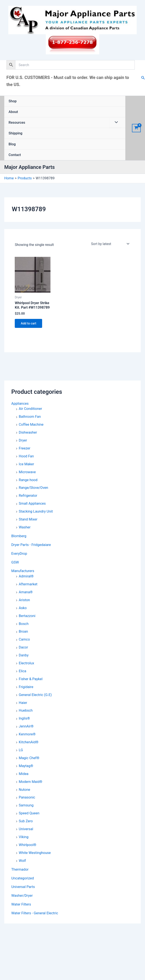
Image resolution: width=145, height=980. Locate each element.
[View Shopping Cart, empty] (136, 128)
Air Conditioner (30, 409)
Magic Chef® (29, 758)
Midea (24, 774)
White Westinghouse (35, 853)
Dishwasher (28, 432)
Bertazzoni (27, 616)
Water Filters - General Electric (35, 913)
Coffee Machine (31, 425)
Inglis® (24, 718)
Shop (13, 101)
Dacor (23, 647)
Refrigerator (28, 496)
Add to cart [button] (28, 323)
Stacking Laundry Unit (36, 511)
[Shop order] (110, 244)
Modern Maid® (31, 782)
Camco (24, 639)
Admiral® (26, 576)
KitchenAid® (29, 742)
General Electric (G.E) (35, 695)
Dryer (23, 440)
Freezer (25, 448)
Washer (25, 527)
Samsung (26, 805)
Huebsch (26, 710)
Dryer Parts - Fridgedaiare (31, 545)
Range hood (28, 480)
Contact (15, 155)
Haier (23, 703)
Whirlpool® (28, 845)
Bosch (24, 624)
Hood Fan (26, 456)
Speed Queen (29, 813)
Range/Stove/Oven (33, 488)
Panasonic (27, 797)
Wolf (22, 861)
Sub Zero (26, 821)
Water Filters (21, 904)
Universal (26, 829)
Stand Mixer (28, 519)
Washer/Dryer (22, 896)
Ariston (24, 600)
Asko (23, 608)
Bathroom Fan (30, 417)
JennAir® (26, 726)
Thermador (20, 869)
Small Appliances (32, 503)
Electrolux (27, 663)
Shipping (16, 133)
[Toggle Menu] (115, 123)
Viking (24, 837)
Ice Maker (26, 464)
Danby (24, 655)
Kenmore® (27, 734)
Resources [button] (17, 123)
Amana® (26, 592)
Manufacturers (23, 571)
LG (21, 750)
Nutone (24, 790)
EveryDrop (19, 554)
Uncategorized (23, 878)
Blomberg (19, 536)
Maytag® (26, 766)
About (13, 112)
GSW (15, 562)
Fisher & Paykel (31, 679)
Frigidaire (26, 687)
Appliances (20, 404)
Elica (23, 671)
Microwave (27, 472)
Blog (12, 144)
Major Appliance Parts (30, 167)
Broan (23, 631)
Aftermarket (28, 584)
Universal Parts (23, 887)
